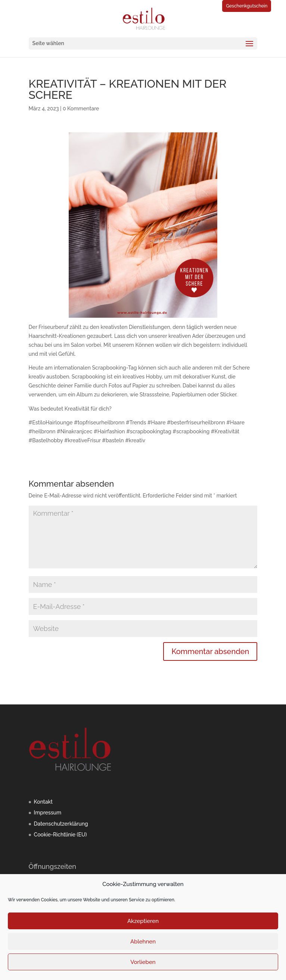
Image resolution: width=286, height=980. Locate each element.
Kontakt (43, 802)
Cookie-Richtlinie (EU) (60, 835)
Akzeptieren (143, 921)
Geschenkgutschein (247, 6)
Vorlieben (143, 962)
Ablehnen (143, 942)
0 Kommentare (81, 109)
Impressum (48, 813)
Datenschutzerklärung (61, 824)
